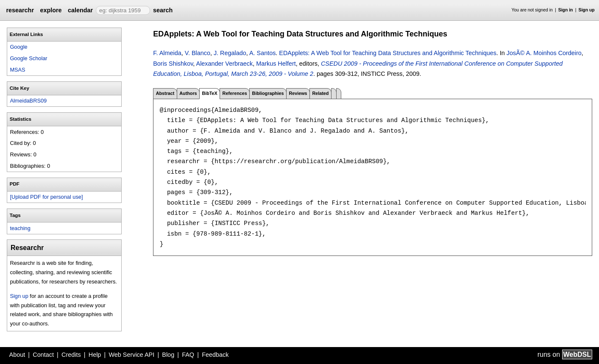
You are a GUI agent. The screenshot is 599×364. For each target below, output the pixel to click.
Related (320, 93)
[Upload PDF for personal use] (46, 197)
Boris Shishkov (173, 64)
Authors (188, 93)
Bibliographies (268, 93)
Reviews (298, 93)
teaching (20, 228)
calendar (80, 10)
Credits (71, 355)
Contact (43, 355)
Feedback (215, 355)
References (235, 93)
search (163, 10)
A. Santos (262, 53)
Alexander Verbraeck (225, 64)
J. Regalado (230, 53)
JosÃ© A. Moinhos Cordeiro (544, 53)
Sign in (566, 10)
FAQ (188, 355)
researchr (20, 10)
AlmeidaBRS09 (28, 101)
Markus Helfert (276, 64)
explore (51, 10)
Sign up (587, 10)
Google (18, 47)
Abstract (165, 93)
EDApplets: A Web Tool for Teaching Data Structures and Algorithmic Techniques (388, 53)
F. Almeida (167, 53)
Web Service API (131, 355)
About (17, 355)
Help (95, 355)
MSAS (17, 70)
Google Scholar (28, 58)
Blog (168, 355)
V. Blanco (198, 53)
